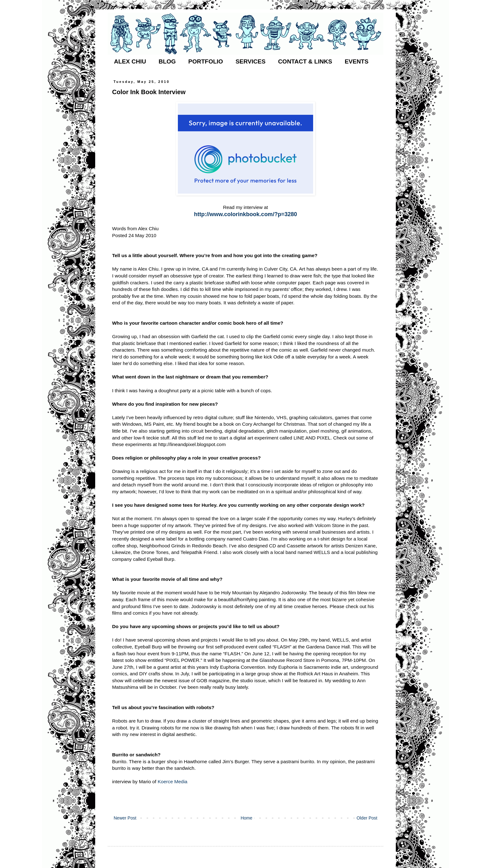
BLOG (167, 61)
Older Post (367, 818)
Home (246, 818)
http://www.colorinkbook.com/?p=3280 (246, 214)
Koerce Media (172, 782)
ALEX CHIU (130, 61)
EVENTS (357, 61)
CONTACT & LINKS (305, 61)
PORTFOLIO (206, 61)
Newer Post (125, 818)
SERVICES (251, 61)
